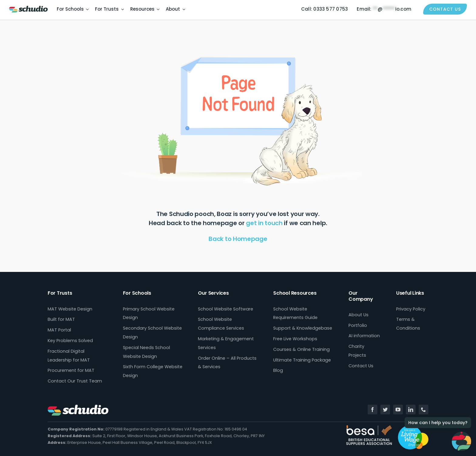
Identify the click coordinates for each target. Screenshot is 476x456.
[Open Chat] (461, 441)
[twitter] (385, 410)
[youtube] (398, 410)
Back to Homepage (238, 239)
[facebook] (372, 410)
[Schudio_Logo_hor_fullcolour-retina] (28, 8)
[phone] (423, 410)
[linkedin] (411, 410)
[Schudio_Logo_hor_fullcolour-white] (78, 407)
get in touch (264, 223)
